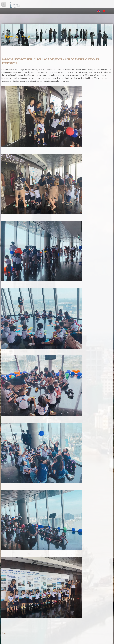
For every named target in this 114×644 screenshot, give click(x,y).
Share (4, 633)
